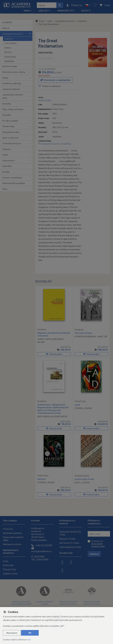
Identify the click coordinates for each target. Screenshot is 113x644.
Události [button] (44, 11)
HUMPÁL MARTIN (45, 339)
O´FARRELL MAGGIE (83, 408)
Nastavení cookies (12, 544)
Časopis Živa (9, 569)
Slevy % (86, 11)
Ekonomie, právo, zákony (14, 72)
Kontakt (36, 520)
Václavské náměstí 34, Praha (70, 533)
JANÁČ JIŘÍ (102, 336)
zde (29, 640)
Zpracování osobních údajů (13, 538)
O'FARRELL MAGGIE (46, 482)
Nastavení (12, 633)
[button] (88, 5)
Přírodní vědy (8, 126)
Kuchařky (7, 104)
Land (77, 404)
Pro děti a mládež (10, 121)
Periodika (7, 115)
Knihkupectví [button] (65, 11)
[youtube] (62, 570)
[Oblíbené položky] (95, 5)
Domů (40, 21)
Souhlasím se (98, 544)
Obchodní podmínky (12, 533)
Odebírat (94, 554)
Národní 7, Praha (67, 539)
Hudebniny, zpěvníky (12, 83)
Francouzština (10, 43)
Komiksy (6, 172)
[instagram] (71, 562)
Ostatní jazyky (10, 57)
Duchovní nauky (10, 66)
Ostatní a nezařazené (12, 178)
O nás (6, 561)
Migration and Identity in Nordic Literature (54, 334)
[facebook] (62, 562)
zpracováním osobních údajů (98, 545)
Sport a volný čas (10, 138)
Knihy (50, 21)
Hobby (5, 78)
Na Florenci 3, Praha (69, 543)
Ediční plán (8, 565)
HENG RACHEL (46, 53)
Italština (8, 48)
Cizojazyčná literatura (12, 34)
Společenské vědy (11, 132)
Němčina (8, 52)
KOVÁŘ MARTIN (61, 416)
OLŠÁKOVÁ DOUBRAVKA (85, 336)
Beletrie (6, 28)
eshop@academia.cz (41, 550)
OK (30, 633)
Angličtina (9, 39)
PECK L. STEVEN (82, 483)
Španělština (9, 61)
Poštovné (8, 529)
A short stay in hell (84, 479)
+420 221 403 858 (42, 545)
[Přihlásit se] (74, 5)
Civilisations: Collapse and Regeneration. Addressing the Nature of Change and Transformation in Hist (53, 409)
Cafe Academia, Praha (70, 547)
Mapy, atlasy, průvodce (13, 109)
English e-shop (10, 573)
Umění (5, 155)
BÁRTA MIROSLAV (45, 416)
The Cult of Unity (83, 333)
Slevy (5, 189)
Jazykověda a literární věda (13, 96)
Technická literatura (12, 143)
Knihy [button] (27, 11)
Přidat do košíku (54, 354)
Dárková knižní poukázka (14, 183)
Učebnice (7, 149)
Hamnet (41, 479)
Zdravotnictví (9, 160)
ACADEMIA (7, 22)
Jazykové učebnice (11, 89)
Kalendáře (7, 166)
